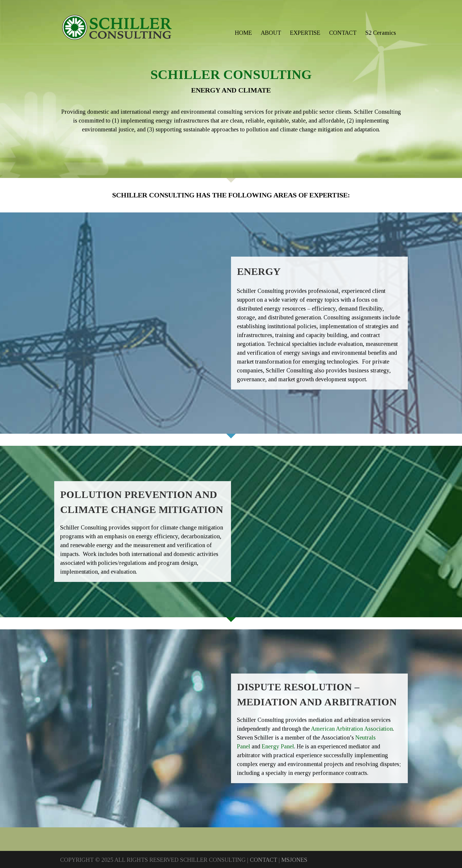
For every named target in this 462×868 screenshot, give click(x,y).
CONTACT (343, 33)
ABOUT (271, 33)
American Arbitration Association (352, 729)
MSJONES (294, 860)
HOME (243, 33)
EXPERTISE (305, 33)
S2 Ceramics (381, 33)
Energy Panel (278, 746)
